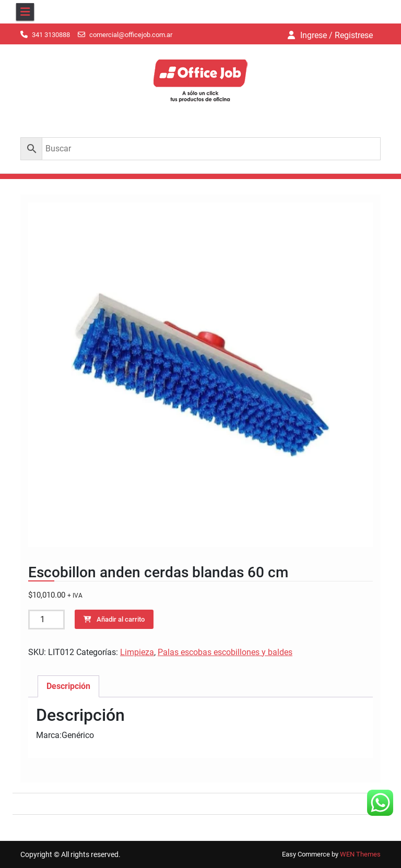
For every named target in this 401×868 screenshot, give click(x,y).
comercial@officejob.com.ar (131, 35)
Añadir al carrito (121, 619)
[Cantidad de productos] (46, 620)
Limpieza (137, 652)
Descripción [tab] (68, 686)
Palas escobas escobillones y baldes (225, 652)
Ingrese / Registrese (337, 35)
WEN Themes (360, 854)
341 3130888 (51, 35)
